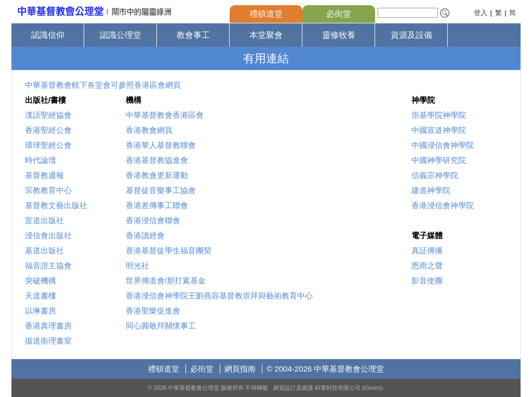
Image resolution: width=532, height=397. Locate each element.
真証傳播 (427, 250)
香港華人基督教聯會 (161, 145)
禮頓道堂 (266, 14)
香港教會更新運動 (157, 175)
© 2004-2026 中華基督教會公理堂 (325, 369)
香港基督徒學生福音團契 (169, 250)
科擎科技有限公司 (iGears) (349, 388)
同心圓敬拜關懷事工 (161, 326)
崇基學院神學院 (439, 115)
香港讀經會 (145, 235)
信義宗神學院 (435, 175)
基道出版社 (44, 250)
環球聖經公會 (48, 145)
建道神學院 (431, 190)
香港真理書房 (48, 326)
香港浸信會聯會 (153, 220)
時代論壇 (41, 160)
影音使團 (427, 280)
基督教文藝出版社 (56, 205)
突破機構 (41, 280)
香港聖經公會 (48, 130)
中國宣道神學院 (439, 130)
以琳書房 (41, 311)
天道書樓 (41, 296)
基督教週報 (44, 175)
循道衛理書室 (48, 341)
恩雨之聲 (427, 265)
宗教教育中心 (48, 190)
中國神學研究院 (439, 160)
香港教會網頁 (149, 130)
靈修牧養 (339, 35)
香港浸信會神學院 (443, 205)
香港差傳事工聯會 (157, 205)
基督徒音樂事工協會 (161, 190)
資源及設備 (411, 35)
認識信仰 (48, 35)
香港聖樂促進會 (153, 311)
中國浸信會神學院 (443, 145)
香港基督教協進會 (157, 160)
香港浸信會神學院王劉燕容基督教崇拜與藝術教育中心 (219, 296)
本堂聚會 (266, 35)
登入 (481, 13)
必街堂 (339, 14)
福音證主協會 (48, 265)
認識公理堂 (121, 35)
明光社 (137, 265)
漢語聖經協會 (48, 115)
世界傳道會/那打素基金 (166, 280)
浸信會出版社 (48, 235)
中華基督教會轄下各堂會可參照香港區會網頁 (103, 85)
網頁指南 (240, 369)
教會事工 (193, 35)
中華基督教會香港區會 (165, 115)
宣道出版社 (44, 220)
